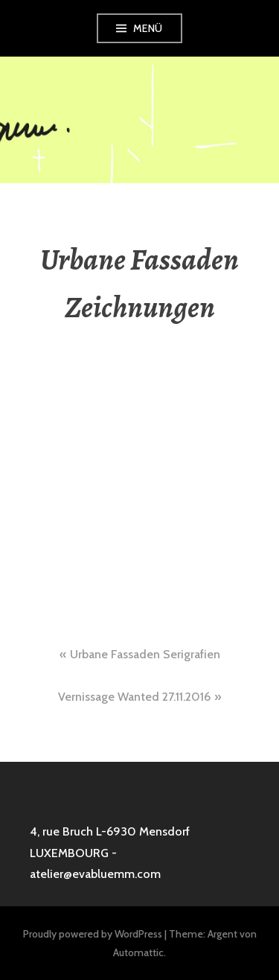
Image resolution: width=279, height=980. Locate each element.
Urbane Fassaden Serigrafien (145, 654)
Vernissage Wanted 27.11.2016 (134, 697)
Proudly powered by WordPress (93, 934)
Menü (148, 28)
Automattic (138, 952)
